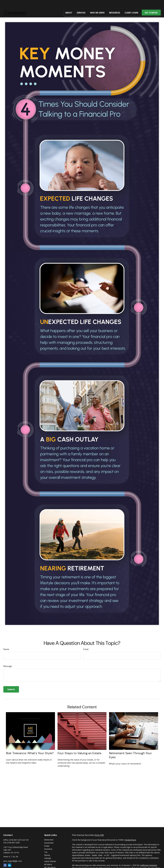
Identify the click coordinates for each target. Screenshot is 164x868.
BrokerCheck (131, 832)
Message (8, 658)
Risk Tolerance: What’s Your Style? (30, 745)
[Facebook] (5, 858)
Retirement (49, 832)
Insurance (48, 841)
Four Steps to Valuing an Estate (79, 745)
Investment (49, 835)
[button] (69, 5)
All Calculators (50, 860)
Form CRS (99, 827)
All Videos (48, 857)
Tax (46, 844)
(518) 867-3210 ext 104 (19, 832)
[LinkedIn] (10, 858)
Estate (47, 838)
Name (6, 642)
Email (86, 642)
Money (47, 847)
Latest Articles (50, 854)
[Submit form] (11, 682)
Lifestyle (48, 851)
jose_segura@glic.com (13, 853)
